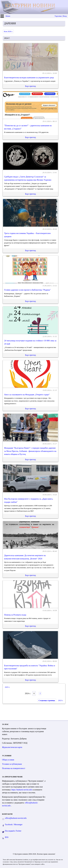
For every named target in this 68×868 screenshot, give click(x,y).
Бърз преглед (30, 86)
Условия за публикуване (12, 764)
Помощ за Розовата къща (15, 615)
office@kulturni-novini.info (16, 818)
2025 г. (7, 687)
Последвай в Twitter (13, 831)
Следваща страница (47, 700)
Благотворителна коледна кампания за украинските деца (29, 78)
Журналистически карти (12, 747)
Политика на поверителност (14, 768)
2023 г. (61, 700)
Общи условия (8, 760)
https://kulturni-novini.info (22, 790)
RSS (7, 837)
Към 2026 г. (8, 31)
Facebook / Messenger (14, 825)
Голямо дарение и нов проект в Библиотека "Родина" (27, 290)
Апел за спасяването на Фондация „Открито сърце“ (27, 395)
